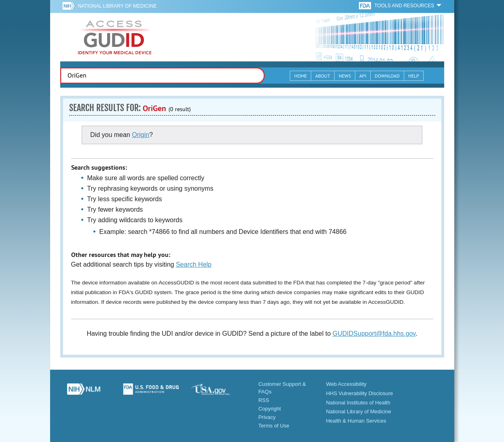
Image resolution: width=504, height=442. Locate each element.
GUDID (115, 37)
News (345, 76)
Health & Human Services (356, 421)
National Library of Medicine (117, 6)
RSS (264, 400)
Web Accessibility (346, 384)
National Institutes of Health (358, 403)
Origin (140, 135)
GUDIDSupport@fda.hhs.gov (374, 334)
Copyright (270, 409)
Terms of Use (274, 426)
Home (301, 76)
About (323, 76)
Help (414, 76)
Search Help (194, 264)
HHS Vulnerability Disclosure (360, 393)
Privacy (267, 417)
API (363, 76)
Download (387, 76)
